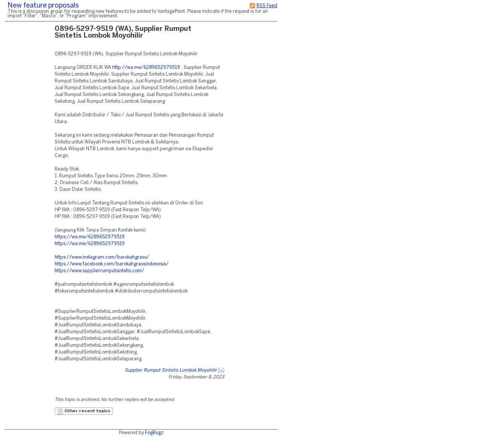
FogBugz (154, 433)
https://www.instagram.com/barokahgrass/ (102, 257)
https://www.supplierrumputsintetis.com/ (99, 271)
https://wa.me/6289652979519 (90, 237)
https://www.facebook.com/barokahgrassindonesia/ (112, 264)
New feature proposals (43, 6)
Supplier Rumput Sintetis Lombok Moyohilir (171, 370)
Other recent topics (84, 412)
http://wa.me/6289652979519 (146, 68)
